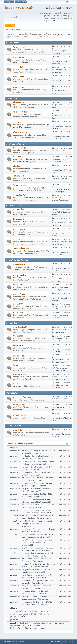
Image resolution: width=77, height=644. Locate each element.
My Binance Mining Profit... (60, 287)
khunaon (57, 318)
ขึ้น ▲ (71, 642)
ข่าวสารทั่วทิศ (19, 67)
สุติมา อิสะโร (56, 410)
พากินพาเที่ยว (18, 209)
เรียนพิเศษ (17, 166)
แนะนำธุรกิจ (18, 336)
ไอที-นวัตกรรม (19, 176)
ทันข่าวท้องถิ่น (19, 57)
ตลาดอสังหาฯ (19, 304)
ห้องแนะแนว (18, 157)
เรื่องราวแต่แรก (19, 102)
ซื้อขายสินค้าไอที (20, 195)
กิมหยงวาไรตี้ (18, 219)
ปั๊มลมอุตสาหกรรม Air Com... (61, 360)
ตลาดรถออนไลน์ (20, 275)
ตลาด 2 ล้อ (17, 285)
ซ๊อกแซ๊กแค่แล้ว (19, 415)
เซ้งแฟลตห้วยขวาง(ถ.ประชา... (61, 349)
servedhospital (59, 192)
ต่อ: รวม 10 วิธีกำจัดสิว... (60, 233)
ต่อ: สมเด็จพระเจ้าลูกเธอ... (60, 51)
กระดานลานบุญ (19, 87)
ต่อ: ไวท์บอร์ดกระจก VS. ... (60, 368)
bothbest (65, 200)
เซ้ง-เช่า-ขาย (18, 345)
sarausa (57, 93)
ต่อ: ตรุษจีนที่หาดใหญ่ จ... (60, 80)
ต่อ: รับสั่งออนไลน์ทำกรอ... (60, 242)
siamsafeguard (59, 341)
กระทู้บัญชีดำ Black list (22, 430)
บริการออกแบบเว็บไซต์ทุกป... (61, 434)
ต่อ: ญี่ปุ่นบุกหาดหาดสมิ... (60, 105)
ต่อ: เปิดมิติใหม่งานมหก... (60, 70)
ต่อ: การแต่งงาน (57, 150)
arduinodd (58, 181)
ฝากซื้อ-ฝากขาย (19, 374)
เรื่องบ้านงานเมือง (20, 133)
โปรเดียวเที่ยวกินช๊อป (21, 249)
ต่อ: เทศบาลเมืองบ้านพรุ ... (60, 61)
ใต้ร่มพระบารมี (19, 47)
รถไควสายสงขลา (20, 112)
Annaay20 (55, 236)
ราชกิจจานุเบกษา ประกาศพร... (62, 136)
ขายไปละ (17, 384)
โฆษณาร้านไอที (19, 185)
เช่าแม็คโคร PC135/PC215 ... (61, 268)
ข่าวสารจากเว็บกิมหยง (22, 397)
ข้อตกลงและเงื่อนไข (63, 642)
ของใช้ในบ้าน (19, 313)
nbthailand (58, 271)
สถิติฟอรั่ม (13, 608)
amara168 (47, 502)
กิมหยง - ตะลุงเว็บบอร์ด (20, 8)
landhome (39, 583)
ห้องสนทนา (18, 122)
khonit (54, 420)
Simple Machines (20, 642)
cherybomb (55, 128)
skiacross (58, 162)
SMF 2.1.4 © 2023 (9, 642)
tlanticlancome (56, 153)
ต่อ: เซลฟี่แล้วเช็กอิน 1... (60, 212)
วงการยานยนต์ (19, 265)
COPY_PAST (59, 290)
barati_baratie (41, 556)
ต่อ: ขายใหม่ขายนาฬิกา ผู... (60, 385)
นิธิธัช (43, 628)
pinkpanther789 (57, 244)
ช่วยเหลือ (53, 642)
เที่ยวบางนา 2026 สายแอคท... (61, 252)
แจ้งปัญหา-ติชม (19, 405)
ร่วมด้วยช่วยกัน (19, 77)
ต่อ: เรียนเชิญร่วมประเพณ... (61, 91)
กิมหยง (54, 107)
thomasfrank (56, 53)
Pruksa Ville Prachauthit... (60, 298)
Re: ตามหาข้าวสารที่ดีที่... (60, 418)
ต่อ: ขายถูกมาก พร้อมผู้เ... (60, 306)
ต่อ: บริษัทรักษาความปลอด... (61, 338)
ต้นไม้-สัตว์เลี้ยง (19, 356)
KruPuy (54, 172)
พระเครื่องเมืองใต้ (20, 327)
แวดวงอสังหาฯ (19, 294)
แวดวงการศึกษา (20, 148)
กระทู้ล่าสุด (13, 448)
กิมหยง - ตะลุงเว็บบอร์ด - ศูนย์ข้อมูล (21, 444)
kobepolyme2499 (57, 225)
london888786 (56, 72)
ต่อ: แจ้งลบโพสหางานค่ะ (60, 407)
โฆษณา (16, 365)
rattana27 (55, 309)
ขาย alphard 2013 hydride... (61, 279)
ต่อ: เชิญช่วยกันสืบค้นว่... (60, 116)
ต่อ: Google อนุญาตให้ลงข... (61, 178)
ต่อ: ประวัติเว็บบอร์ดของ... (60, 126)
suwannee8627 (60, 332)
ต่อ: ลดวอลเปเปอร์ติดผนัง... (60, 315)
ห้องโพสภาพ (18, 239)
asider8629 (58, 255)
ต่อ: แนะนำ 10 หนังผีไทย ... (60, 223)
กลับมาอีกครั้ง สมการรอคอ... (61, 330)
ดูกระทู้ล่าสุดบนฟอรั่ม (17, 616)
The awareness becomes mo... (62, 189)
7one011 (55, 401)
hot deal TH (58, 139)
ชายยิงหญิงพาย (19, 229)
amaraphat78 (47, 551)
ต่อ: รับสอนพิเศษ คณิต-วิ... (60, 170)
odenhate (55, 83)
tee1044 (57, 281)
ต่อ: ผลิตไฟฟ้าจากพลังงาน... (61, 159)
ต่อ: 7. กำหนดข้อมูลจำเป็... (60, 399)
